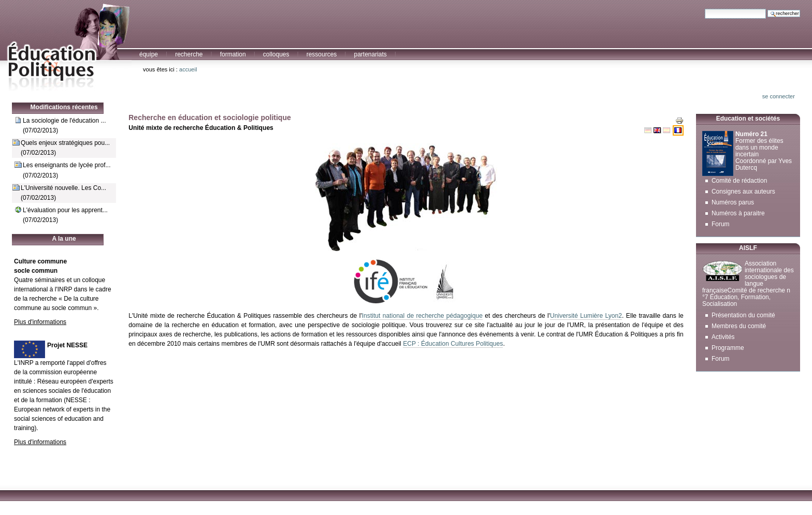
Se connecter (779, 96)
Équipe (149, 54)
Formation (233, 54)
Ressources (322, 54)
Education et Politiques (66, 46)
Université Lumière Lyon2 (586, 316)
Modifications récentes (64, 107)
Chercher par (705, 9)
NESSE (76, 400)
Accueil (188, 69)
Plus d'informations (40, 322)
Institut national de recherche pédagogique (422, 316)
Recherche (189, 54)
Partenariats (370, 54)
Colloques (276, 54)
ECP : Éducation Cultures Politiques (453, 344)
